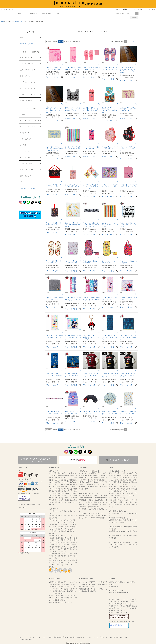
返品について (114, 467)
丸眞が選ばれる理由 (75, 637)
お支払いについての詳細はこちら (29, 504)
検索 (137, 14)
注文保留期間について (86, 579)
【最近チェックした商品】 (28, 188)
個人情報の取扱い (27, 639)
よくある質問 (47, 637)
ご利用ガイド (141, 9)
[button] (136, 42)
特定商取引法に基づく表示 (119, 637)
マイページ (133, 9)
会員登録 (125, 9)
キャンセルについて (85, 467)
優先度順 (55, 41)
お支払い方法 (23, 467)
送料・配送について (55, 467)
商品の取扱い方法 (60, 637)
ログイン (118, 9)
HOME (2, 22)
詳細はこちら (69, 565)
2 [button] (128, 42)
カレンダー (22, 508)
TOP (21, 14)
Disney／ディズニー (19, 22)
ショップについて (90, 637)
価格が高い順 (77, 41)
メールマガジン (151, 9)
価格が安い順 (68, 41)
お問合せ (112, 579)
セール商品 (47, 14)
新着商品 (34, 14)
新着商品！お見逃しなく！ (29, 44)
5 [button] (134, 42)
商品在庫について (55, 579)
